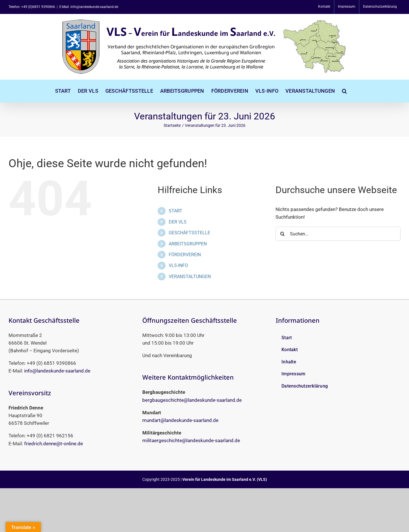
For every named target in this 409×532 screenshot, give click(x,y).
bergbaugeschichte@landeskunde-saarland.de (192, 400)
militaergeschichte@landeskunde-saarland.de (191, 440)
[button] (344, 91)
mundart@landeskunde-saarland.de (180, 420)
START (176, 211)
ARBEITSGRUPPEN (188, 244)
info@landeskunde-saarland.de (57, 371)
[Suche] (283, 234)
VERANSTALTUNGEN (190, 277)
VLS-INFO (178, 265)
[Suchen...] (338, 234)
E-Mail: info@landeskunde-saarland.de (89, 7)
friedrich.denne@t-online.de (54, 444)
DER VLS (178, 222)
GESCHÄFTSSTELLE (189, 233)
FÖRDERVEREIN (185, 255)
